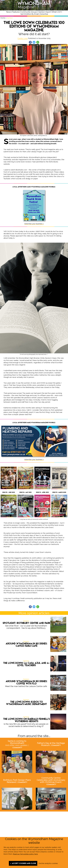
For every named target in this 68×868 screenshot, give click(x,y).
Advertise (44, 14)
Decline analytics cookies (48, 863)
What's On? (56, 12)
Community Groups (29, 12)
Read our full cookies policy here (25, 854)
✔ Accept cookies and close (23, 863)
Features (16, 12)
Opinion (42, 12)
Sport (48, 12)
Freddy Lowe (23, 38)
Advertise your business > (34, 224)
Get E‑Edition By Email (30, 14)
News (9, 12)
